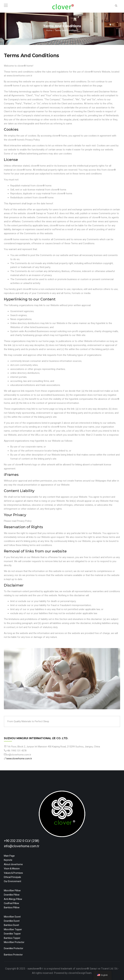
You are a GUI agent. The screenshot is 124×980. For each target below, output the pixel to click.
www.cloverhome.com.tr (19, 759)
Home (49, 30)
